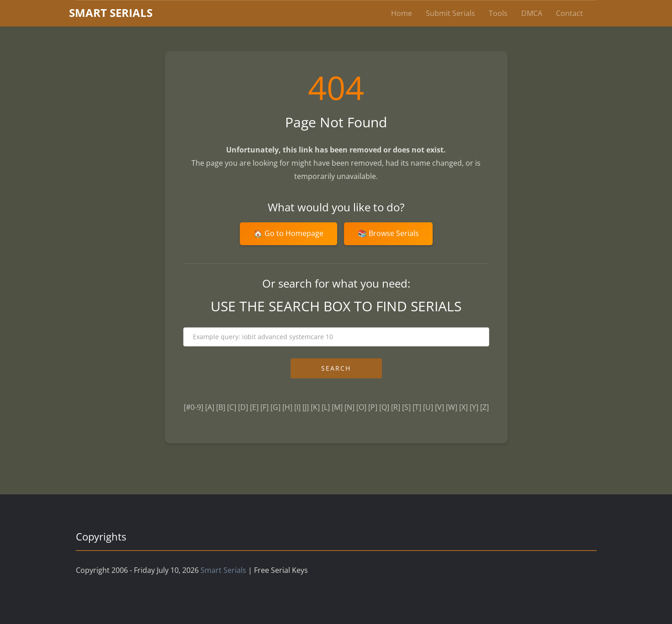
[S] (406, 407)
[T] (417, 407)
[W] (452, 407)
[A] (210, 407)
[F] (265, 407)
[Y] (474, 407)
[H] (287, 407)
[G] (275, 407)
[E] (254, 407)
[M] (337, 407)
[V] (439, 407)
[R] (396, 407)
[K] (315, 407)
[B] (221, 407)
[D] (243, 407)
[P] (373, 407)
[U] (428, 407)
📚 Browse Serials (388, 233)
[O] (361, 407)
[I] (297, 407)
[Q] (384, 407)
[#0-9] (193, 407)
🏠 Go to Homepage (288, 233)
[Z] (484, 407)
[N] (349, 407)
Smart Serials (223, 570)
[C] (232, 407)
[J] (306, 407)
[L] (326, 407)
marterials (111, 13)
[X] (463, 407)
